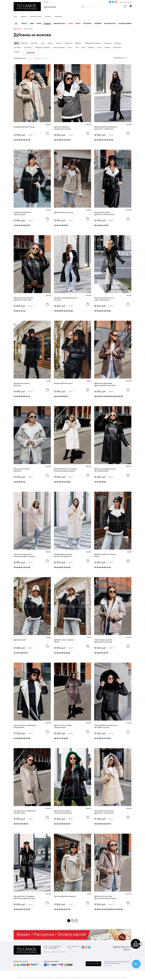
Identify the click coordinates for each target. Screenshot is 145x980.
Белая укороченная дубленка (22, 470)
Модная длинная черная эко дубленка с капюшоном (106, 128)
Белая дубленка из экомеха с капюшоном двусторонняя (66, 470)
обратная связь (93, 964)
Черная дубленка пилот (63, 383)
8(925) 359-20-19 (122, 947)
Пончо (78, 24)
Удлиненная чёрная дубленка (22, 384)
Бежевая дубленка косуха (24, 127)
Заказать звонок (50, 7)
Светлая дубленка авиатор (65, 896)
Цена (30, 58)
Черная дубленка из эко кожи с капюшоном (104, 299)
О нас (15, 17)
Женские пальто (59, 24)
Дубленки (47, 24)
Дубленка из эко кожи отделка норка (63, 726)
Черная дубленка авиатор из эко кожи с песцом (106, 726)
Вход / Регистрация (126, 2)
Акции (70, 24)
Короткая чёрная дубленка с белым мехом (25, 726)
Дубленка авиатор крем (64, 212)
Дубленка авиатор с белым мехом (105, 555)
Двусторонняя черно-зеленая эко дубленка (63, 812)
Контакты (48, 17)
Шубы (32, 24)
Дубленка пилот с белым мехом (64, 641)
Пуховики (98, 24)
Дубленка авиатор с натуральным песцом (62, 128)
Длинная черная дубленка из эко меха (66, 299)
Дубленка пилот (20, 640)
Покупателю (58, 17)
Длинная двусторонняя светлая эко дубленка (63, 555)
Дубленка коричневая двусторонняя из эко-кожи (105, 384)
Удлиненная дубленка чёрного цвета (22, 213)
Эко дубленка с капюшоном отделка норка (25, 812)
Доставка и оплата (36, 17)
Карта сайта (108, 966)
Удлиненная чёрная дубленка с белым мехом (104, 213)
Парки (39, 24)
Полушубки (87, 24)
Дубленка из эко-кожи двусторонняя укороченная (105, 897)
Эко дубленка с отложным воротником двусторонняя (24, 897)
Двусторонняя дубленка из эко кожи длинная (105, 470)
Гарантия (24, 17)
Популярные (37, 58)
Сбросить (31, 53)
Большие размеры (125, 24)
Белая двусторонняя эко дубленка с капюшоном (104, 812)
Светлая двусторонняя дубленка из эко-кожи (103, 641)
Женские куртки (110, 24)
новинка (97, 793)
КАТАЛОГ (24, 24)
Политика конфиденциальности (54, 952)
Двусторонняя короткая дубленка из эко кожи (23, 299)
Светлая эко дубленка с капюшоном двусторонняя (24, 555)
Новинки (46, 58)
